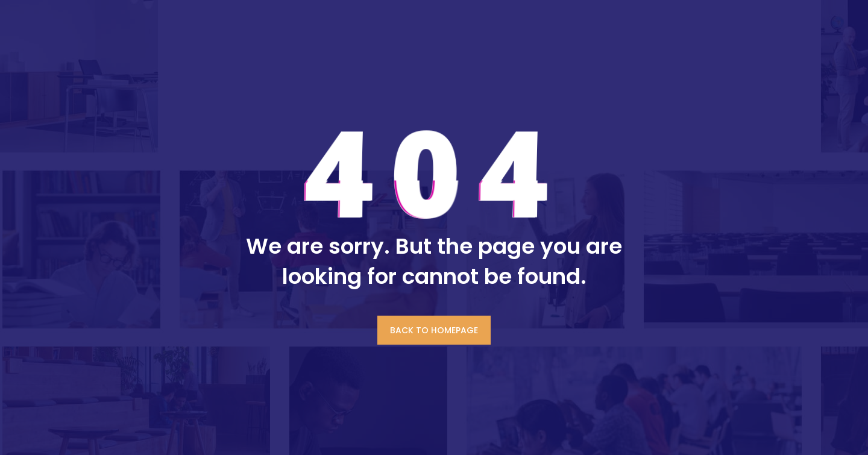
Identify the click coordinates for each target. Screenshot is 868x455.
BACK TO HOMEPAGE (434, 330)
